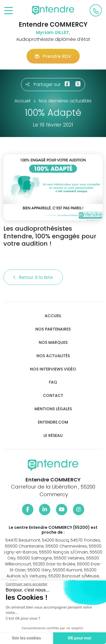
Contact (53, 396)
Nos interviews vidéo (53, 369)
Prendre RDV (53, 56)
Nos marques (53, 343)
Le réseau (53, 436)
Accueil (53, 316)
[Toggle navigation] (9, 11)
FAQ (53, 382)
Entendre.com (53, 422)
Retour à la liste (33, 277)
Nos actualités (53, 356)
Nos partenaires (53, 329)
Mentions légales (53, 409)
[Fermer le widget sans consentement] (26, 584)
